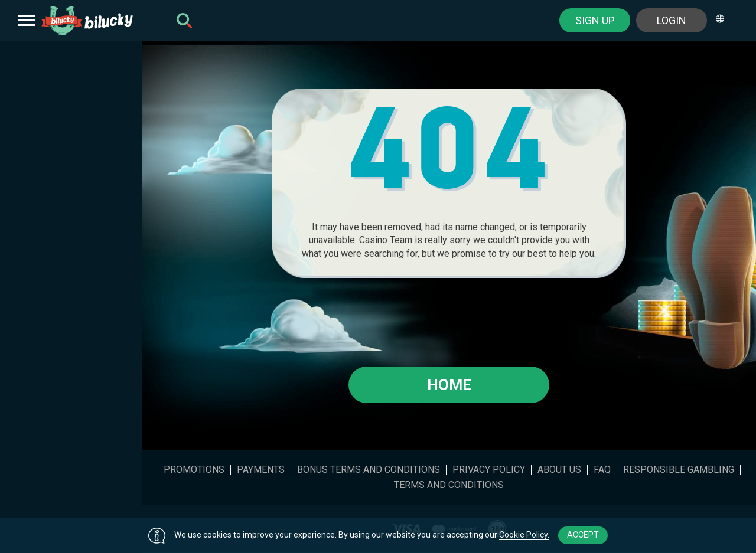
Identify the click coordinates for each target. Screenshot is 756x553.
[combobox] (724, 20)
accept (583, 535)
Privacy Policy (489, 470)
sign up (595, 20)
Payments (261, 470)
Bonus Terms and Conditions (369, 470)
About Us (559, 470)
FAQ (602, 470)
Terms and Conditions (449, 485)
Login (672, 20)
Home (449, 385)
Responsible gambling (679, 470)
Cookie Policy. (524, 535)
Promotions (194, 470)
